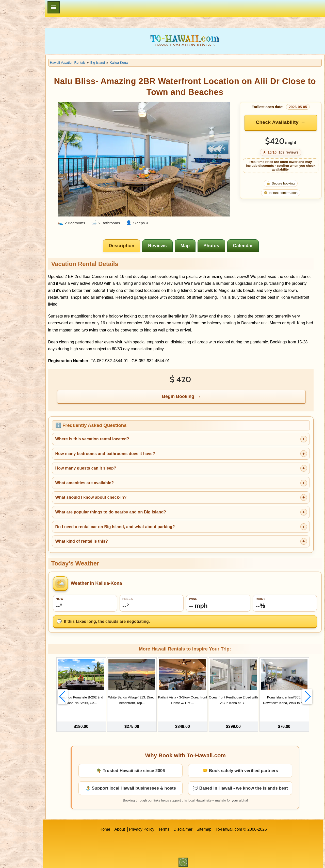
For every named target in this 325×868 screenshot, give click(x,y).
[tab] (134, 241)
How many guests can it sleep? (109, 464)
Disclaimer (195, 827)
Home (117, 827)
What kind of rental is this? (105, 537)
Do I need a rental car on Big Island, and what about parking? (139, 522)
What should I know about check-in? (115, 493)
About (132, 827)
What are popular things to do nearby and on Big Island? (134, 507)
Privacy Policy (154, 827)
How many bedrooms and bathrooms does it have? (129, 449)
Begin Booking (190, 392)
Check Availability (281, 122)
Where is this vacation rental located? (116, 434)
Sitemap (216, 827)
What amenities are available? (108, 478)
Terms (176, 827)
